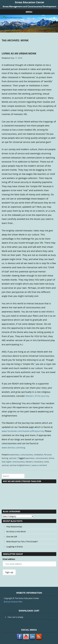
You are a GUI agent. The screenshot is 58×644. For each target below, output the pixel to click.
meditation (39, 455)
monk (46, 462)
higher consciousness (15, 462)
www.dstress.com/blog (13, 448)
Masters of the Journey (37, 396)
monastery (38, 462)
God (3, 462)
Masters (29, 462)
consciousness (27, 455)
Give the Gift (12, 537)
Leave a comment (39, 465)
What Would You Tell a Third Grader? (22, 541)
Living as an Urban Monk (19, 53)
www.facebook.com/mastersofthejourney (23, 431)
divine (51, 458)
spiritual (13, 458)
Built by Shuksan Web (13, 602)
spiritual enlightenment (20, 465)
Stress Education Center (30, 2)
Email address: (9, 559)
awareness (15, 455)
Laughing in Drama (15, 547)
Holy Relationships (14, 527)
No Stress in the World (16, 531)
